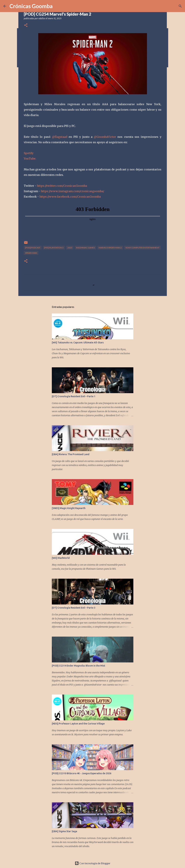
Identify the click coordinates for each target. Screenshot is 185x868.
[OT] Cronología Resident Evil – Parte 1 (74, 396)
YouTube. (30, 159)
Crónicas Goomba (31, 6)
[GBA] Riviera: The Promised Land (71, 454)
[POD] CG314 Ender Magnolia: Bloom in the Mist (78, 666)
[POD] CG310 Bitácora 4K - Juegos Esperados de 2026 (82, 773)
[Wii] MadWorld (61, 558)
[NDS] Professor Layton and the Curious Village (78, 724)
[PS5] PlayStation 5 (54, 248)
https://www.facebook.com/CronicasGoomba (70, 197)
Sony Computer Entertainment (142, 248)
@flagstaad (60, 137)
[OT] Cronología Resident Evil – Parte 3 (74, 608)
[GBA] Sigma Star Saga (64, 831)
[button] (26, 25)
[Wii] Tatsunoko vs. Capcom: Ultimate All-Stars (78, 343)
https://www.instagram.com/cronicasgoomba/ (72, 191)
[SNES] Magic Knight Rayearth (69, 508)
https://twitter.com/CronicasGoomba (62, 186)
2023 (70, 248)
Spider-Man (31, 253)
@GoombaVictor (105, 137)
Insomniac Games (85, 248)
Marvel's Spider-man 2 (110, 248)
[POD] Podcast (33, 248)
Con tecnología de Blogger (93, 863)
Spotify (29, 153)
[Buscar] (180, 6)
